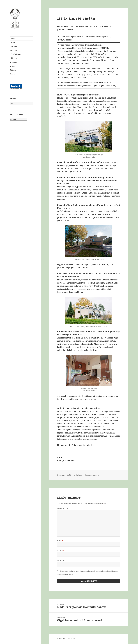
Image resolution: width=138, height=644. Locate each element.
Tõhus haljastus (15, 54)
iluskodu (79, 475)
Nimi (60, 541)
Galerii (12, 74)
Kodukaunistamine (92, 475)
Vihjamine (13, 58)
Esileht (12, 38)
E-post (61, 551)
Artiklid (13, 66)
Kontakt (13, 42)
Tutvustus (13, 46)
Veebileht (61, 561)
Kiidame (13, 70)
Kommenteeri (64, 509)
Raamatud (13, 62)
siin (92, 445)
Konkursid (14, 50)
